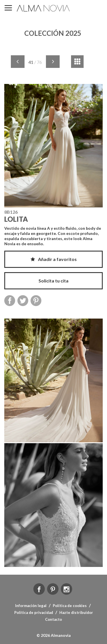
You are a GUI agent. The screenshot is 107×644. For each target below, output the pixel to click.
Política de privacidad (34, 612)
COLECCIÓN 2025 (53, 33)
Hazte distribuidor (76, 612)
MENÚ (8, 8)
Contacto (53, 619)
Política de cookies (70, 606)
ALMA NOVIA (44, 8)
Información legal (31, 606)
